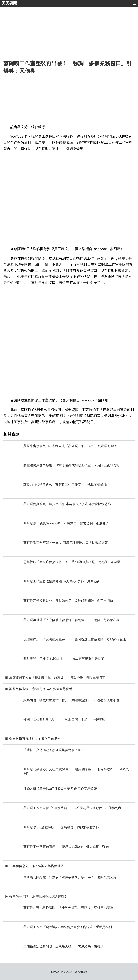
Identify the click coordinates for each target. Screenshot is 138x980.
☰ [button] (134, 3)
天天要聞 (9, 3)
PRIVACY (67, 972)
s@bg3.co (81, 972)
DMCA (55, 972)
